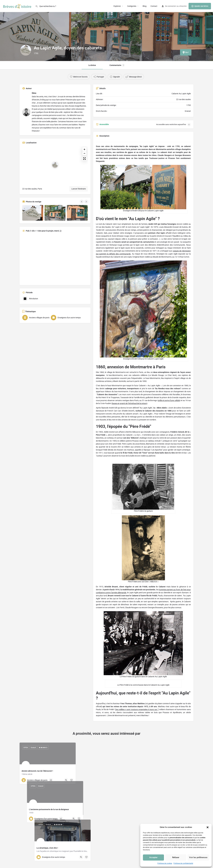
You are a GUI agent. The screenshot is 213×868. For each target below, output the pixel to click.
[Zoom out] (84, 153)
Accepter (153, 857)
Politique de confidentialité (183, 863)
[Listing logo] (26, 50)
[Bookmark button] (71, 780)
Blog (145, 6)
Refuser (176, 857)
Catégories (132, 6)
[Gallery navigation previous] (82, 202)
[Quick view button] (66, 780)
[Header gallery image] (36, 31)
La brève (92, 65)
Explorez (117, 6)
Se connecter (170, 6)
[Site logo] (18, 6)
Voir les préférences (198, 857)
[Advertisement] (55, 258)
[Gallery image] (33, 213)
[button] (208, 827)
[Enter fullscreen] (84, 159)
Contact (154, 6)
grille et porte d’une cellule (169, 400)
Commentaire (117, 65)
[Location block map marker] (55, 165)
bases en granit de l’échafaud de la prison (129, 403)
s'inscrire (183, 6)
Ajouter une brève (200, 6)
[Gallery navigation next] (87, 202)
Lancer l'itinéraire (79, 189)
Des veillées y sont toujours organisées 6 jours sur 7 (137, 709)
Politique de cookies (165, 863)
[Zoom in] (84, 149)
